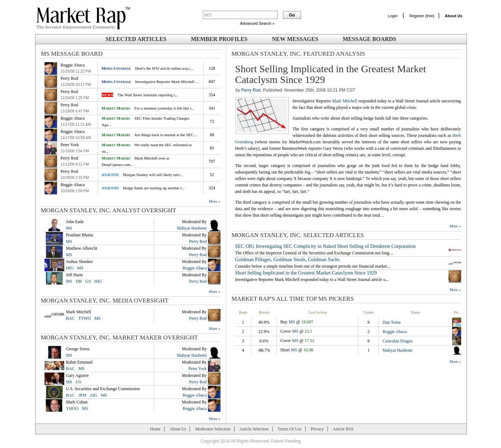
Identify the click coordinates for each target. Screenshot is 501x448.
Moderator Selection (213, 429)
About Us (178, 429)
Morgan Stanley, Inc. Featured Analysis (299, 54)
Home (155, 429)
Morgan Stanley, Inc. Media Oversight (105, 301)
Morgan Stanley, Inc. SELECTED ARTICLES (298, 235)
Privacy (317, 429)
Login (393, 16)
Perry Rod (251, 90)
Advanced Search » (257, 23)
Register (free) (422, 16)
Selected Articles (136, 39)
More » (214, 201)
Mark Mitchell (345, 101)
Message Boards (369, 39)
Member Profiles (219, 39)
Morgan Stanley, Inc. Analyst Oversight (109, 210)
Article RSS (343, 429)
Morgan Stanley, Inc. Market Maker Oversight (120, 338)
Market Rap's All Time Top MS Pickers (293, 299)
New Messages (295, 39)
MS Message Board (72, 54)
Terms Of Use (290, 429)
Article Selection (254, 429)
